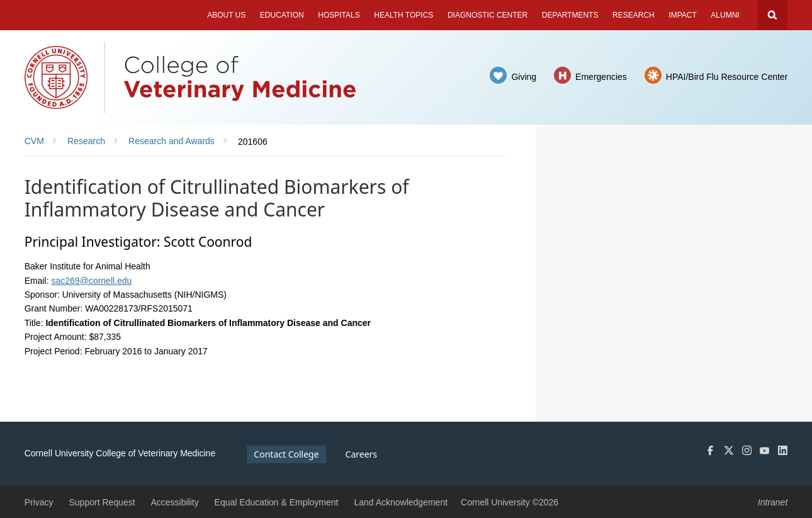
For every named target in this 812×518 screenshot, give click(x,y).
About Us (226, 15)
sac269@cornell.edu (92, 281)
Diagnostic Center (488, 15)
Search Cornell (772, 15)
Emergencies (601, 77)
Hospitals (339, 15)
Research (634, 15)
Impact (682, 15)
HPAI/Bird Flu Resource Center (727, 77)
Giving (524, 77)
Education (282, 15)
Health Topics (403, 15)
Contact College (286, 454)
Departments (570, 15)
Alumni (725, 15)
